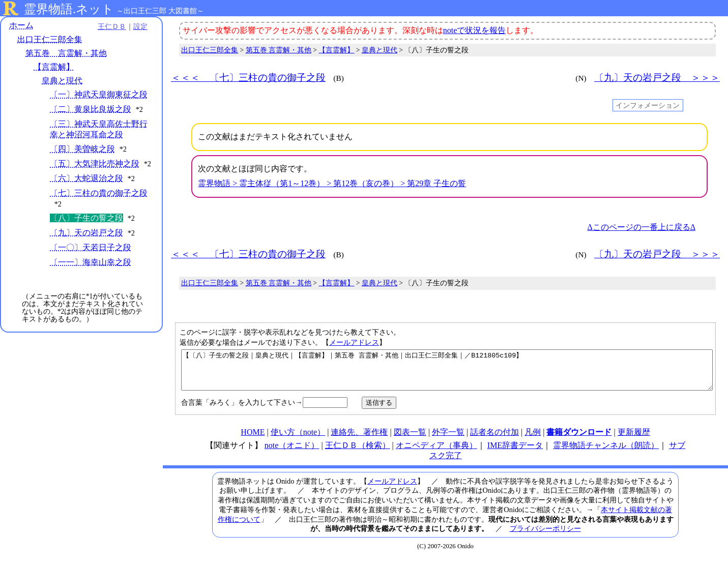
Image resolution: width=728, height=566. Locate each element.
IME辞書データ (515, 453)
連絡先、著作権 (359, 440)
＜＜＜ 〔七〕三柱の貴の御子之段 (248, 78)
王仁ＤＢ (112, 26)
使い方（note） (298, 440)
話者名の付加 (494, 440)
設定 (140, 26)
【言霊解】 (54, 67)
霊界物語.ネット (69, 9)
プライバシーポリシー (545, 536)
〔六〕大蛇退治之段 (86, 178)
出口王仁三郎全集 (50, 39)
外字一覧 (448, 440)
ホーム (21, 25)
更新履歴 (634, 440)
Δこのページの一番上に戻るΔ (641, 227)
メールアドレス (354, 342)
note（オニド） (292, 453)
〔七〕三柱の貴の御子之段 (99, 193)
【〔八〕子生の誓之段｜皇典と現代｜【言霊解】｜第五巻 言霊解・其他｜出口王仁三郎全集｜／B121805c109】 (447, 374)
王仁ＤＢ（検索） (358, 453)
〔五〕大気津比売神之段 (95, 163)
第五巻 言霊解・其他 (66, 53)
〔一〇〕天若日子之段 (91, 247)
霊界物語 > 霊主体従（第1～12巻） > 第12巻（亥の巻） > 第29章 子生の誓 (332, 183)
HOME (253, 440)
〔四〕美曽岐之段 (82, 149)
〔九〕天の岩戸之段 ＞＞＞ (657, 78)
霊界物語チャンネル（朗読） (606, 453)
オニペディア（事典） (436, 453)
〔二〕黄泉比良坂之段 (91, 109)
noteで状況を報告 (475, 30)
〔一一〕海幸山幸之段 (91, 262)
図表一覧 (410, 440)
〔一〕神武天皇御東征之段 (99, 94)
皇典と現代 (62, 81)
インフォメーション (648, 105)
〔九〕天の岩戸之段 (86, 233)
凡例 (533, 440)
